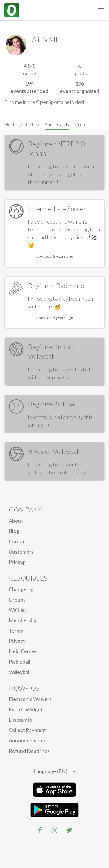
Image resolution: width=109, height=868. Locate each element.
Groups (82, 124)
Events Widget (26, 709)
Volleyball (20, 672)
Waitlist (17, 610)
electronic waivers (30, 699)
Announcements (28, 740)
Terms (16, 631)
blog (14, 531)
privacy (17, 641)
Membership (23, 620)
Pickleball (19, 662)
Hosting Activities (22, 124)
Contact (18, 541)
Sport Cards (57, 124)
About (16, 521)
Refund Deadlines (29, 751)
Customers (21, 552)
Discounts (20, 720)
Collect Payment (27, 730)
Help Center (23, 651)
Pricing (17, 562)
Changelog (21, 589)
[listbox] (54, 771)
